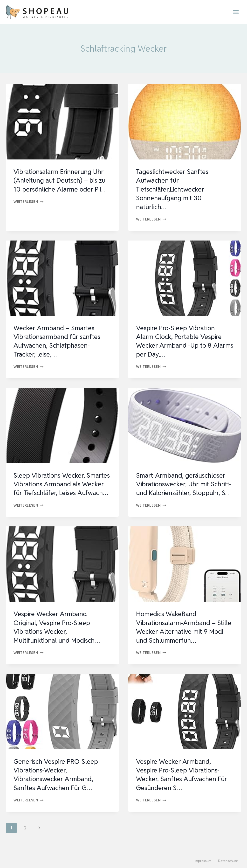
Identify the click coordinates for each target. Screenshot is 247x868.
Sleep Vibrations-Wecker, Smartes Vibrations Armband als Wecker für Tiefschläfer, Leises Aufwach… (62, 488)
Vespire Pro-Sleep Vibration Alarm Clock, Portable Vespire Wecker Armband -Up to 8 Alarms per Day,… (180, 341)
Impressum (203, 861)
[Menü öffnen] (236, 12)
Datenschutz (228, 861)
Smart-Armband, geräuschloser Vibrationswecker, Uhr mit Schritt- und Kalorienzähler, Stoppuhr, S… (183, 488)
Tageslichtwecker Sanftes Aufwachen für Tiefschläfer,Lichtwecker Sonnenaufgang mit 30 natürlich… (174, 189)
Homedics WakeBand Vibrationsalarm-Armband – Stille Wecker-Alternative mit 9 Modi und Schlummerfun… (181, 636)
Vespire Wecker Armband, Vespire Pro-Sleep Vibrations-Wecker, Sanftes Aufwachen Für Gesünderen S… (183, 783)
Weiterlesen (29, 202)
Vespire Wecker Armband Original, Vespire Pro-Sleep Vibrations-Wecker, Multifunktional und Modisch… (59, 636)
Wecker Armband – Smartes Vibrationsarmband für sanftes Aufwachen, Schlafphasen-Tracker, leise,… (59, 341)
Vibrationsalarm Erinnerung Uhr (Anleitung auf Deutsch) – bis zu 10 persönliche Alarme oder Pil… (62, 180)
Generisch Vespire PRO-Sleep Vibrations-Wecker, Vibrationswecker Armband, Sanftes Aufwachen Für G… (57, 783)
